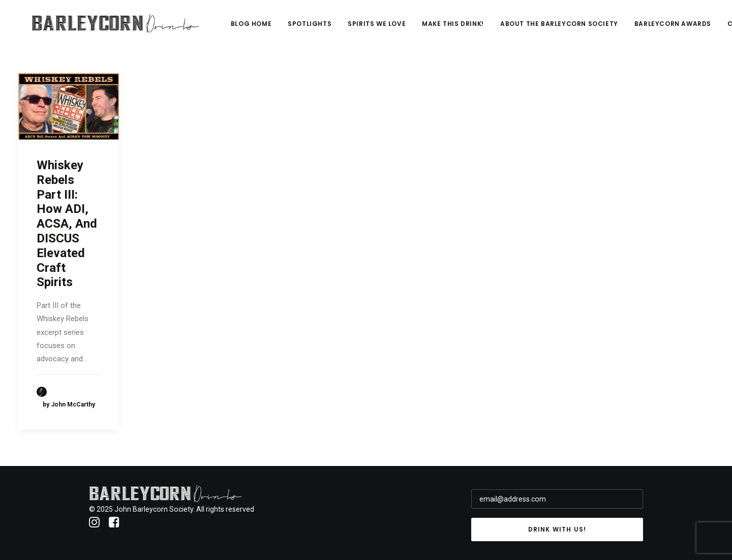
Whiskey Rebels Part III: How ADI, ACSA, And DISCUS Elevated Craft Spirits (67, 224)
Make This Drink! (522, 29)
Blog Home (320, 29)
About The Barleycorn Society (628, 29)
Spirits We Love (445, 29)
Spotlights (378, 29)
